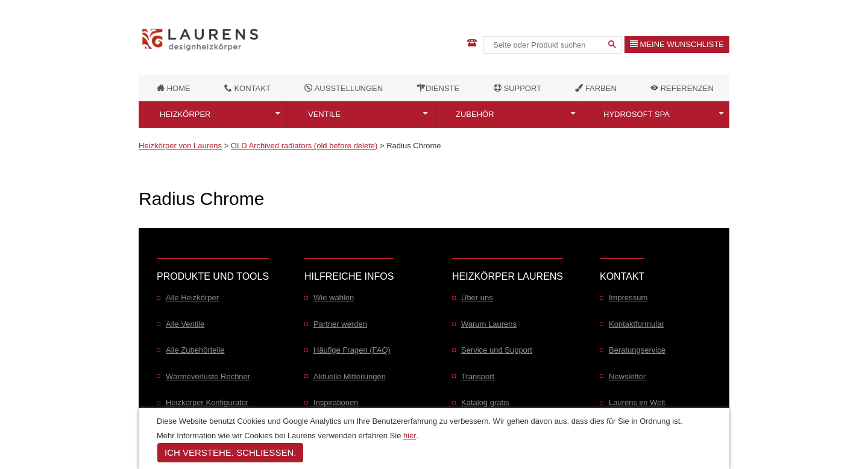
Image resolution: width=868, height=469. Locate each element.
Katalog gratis (485, 402)
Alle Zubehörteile (195, 350)
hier (410, 436)
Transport (478, 376)
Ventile (324, 114)
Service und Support (497, 350)
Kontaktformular (637, 324)
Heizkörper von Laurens (180, 146)
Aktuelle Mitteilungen (350, 376)
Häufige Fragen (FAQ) (352, 350)
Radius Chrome (414, 146)
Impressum (628, 297)
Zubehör (475, 114)
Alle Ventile (185, 324)
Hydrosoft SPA (637, 114)
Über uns (477, 297)
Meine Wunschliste (677, 44)
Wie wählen (334, 297)
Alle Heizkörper (192, 297)
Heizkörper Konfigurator (207, 402)
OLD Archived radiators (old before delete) (304, 146)
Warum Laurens (489, 324)
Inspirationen (336, 402)
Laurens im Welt (637, 402)
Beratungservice (637, 350)
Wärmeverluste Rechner (208, 376)
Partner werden (340, 324)
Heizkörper (185, 114)
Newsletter (627, 376)
